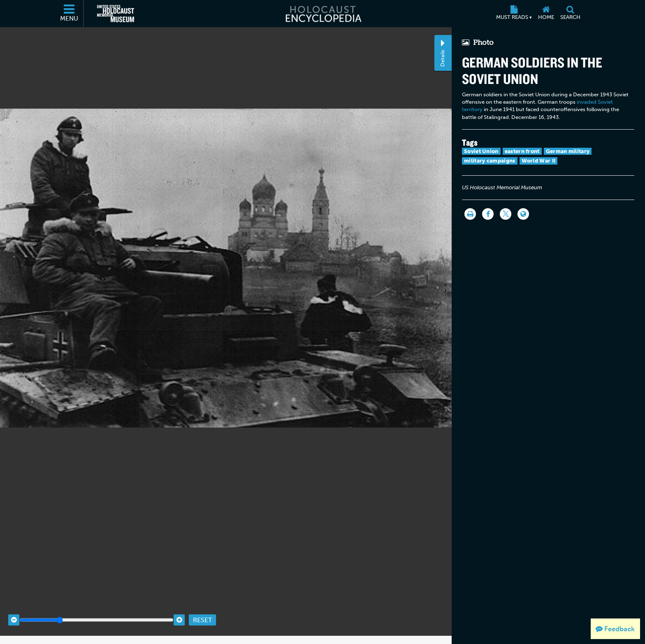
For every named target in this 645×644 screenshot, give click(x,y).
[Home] (546, 14)
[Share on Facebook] (488, 214)
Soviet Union (481, 151)
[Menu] (70, 14)
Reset (202, 612)
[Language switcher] (523, 214)
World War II (539, 161)
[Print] (470, 214)
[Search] (570, 14)
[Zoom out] (14, 612)
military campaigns (490, 161)
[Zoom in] (179, 612)
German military (568, 151)
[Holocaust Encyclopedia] (323, 14)
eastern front (522, 151)
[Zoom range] (96, 612)
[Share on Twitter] (506, 214)
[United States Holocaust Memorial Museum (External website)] (116, 14)
